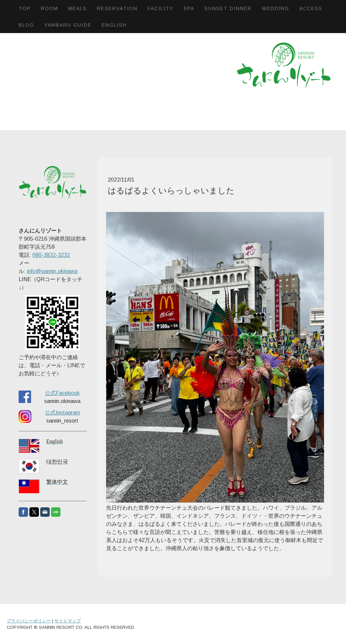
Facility (160, 8)
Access (311, 8)
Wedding (276, 8)
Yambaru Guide (68, 25)
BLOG (26, 25)
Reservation (117, 8)
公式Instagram (63, 413)
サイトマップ (68, 621)
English (114, 25)
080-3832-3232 (51, 255)
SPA (189, 8)
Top (25, 8)
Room (50, 8)
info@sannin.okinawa (52, 271)
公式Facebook (62, 393)
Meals (78, 8)
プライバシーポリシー (29, 621)
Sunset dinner (228, 8)
